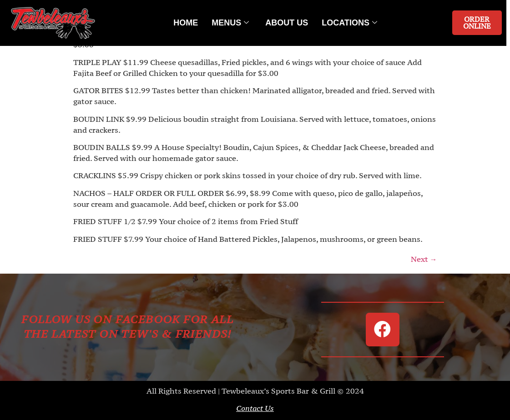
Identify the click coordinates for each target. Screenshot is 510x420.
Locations (349, 23)
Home (186, 23)
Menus (230, 23)
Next (424, 259)
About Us (287, 23)
